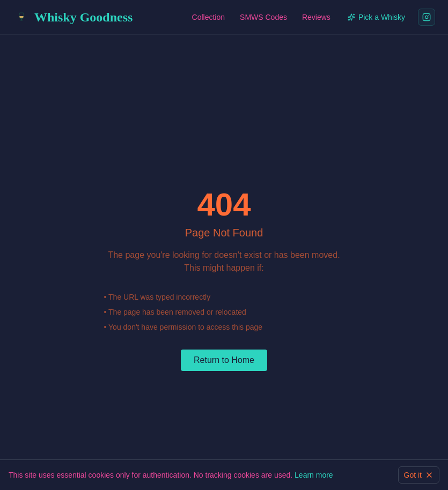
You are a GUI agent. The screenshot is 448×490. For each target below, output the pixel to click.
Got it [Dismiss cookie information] (419, 475)
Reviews (316, 17)
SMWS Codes (263, 17)
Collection (208, 17)
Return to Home (224, 360)
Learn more (314, 475)
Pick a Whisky (376, 17)
